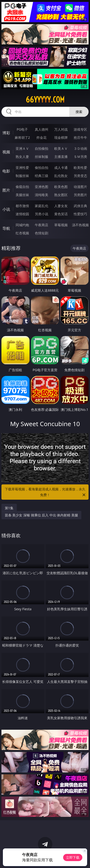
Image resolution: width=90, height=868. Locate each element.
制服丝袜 (22, 176)
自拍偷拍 (42, 148)
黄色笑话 (61, 214)
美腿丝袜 (22, 195)
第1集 (9, 508)
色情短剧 (42, 233)
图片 (6, 190)
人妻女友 (61, 206)
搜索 (79, 112)
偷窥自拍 (22, 187)
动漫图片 (80, 187)
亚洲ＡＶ (22, 148)
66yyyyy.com (45, 100)
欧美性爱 (80, 168)
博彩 (6, 133)
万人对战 (61, 129)
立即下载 (73, 857)
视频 (6, 152)
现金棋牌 (61, 137)
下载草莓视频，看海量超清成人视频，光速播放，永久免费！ (46, 492)
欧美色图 (61, 187)
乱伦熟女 (61, 176)
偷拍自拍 (42, 168)
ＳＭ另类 (80, 157)
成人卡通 (61, 168)
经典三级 (42, 176)
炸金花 (42, 137)
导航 (6, 228)
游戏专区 (80, 129)
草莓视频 (61, 225)
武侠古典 (80, 206)
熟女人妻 (22, 157)
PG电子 (22, 129)
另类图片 (80, 195)
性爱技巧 (80, 214)
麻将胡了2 (22, 137)
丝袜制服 (42, 157)
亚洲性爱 (22, 168)
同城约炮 (22, 225)
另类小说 (42, 214)
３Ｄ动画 (80, 148)
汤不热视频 (80, 225)
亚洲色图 (42, 187)
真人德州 (42, 129)
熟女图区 (61, 195)
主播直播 (61, 157)
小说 (6, 209)
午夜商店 (42, 225)
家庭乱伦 (42, 206)
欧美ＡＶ (61, 148)
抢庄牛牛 (80, 137)
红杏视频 (22, 233)
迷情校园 (22, 214)
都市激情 (22, 206)
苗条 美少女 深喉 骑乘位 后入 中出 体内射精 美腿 (41, 515)
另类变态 (80, 176)
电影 (6, 171)
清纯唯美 (42, 195)
